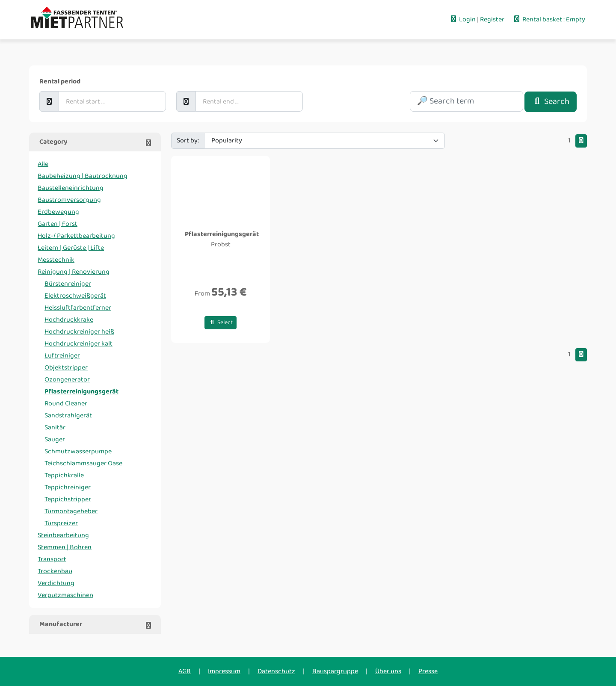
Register (493, 19)
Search (551, 102)
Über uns (388, 671)
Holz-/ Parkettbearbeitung (76, 236)
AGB (185, 671)
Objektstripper (66, 368)
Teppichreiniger (68, 487)
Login (463, 19)
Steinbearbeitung (63, 535)
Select (221, 323)
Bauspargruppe (335, 671)
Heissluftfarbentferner (78, 308)
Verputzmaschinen (65, 595)
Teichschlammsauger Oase (83, 463)
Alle (43, 164)
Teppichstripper (68, 499)
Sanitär (55, 427)
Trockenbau (55, 571)
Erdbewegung (58, 212)
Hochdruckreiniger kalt (78, 344)
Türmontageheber (71, 511)
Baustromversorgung (69, 200)
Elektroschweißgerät (75, 296)
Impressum (224, 671)
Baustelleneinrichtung (71, 188)
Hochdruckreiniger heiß (79, 332)
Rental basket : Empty (549, 19)
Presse (428, 671)
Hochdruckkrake (69, 320)
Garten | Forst (58, 224)
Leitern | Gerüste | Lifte (71, 248)
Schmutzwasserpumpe (78, 451)
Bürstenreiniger (68, 284)
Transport (52, 559)
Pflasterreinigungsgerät (81, 392)
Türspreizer (61, 523)
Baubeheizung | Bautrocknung (83, 176)
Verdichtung (56, 583)
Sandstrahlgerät (68, 415)
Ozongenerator (67, 380)
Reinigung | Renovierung (74, 272)
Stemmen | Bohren (65, 547)
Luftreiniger (62, 356)
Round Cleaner (66, 404)
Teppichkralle (64, 475)
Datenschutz (276, 671)
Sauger (55, 439)
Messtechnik (56, 260)
